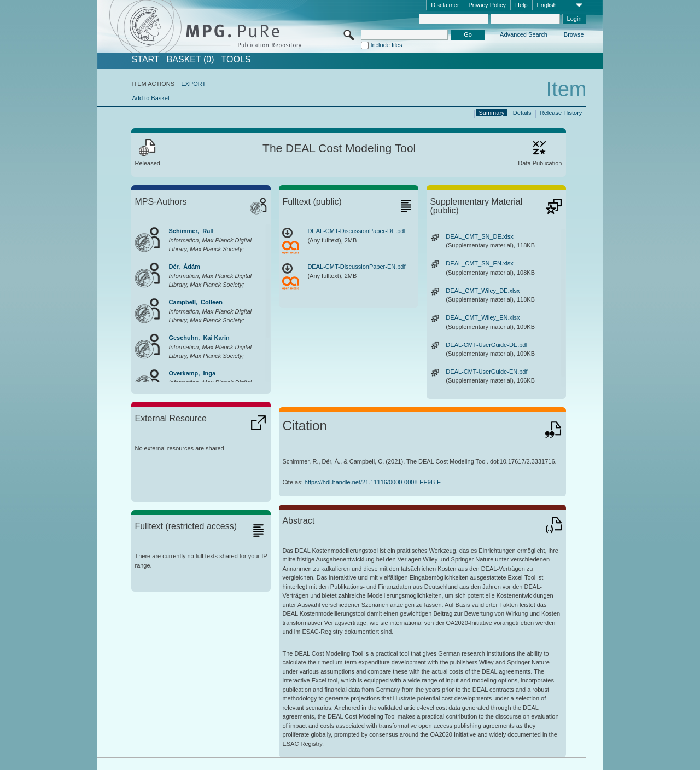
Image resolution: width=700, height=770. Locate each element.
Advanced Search (524, 34)
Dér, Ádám (184, 267)
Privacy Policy (487, 5)
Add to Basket (151, 98)
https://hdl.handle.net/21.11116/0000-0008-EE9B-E (373, 482)
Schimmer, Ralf (191, 231)
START (146, 60)
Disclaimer (445, 5)
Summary (492, 113)
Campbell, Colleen (195, 302)
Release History (561, 113)
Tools (236, 60)
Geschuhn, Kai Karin (199, 338)
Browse (574, 34)
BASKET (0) (191, 60)
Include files (386, 45)
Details (522, 113)
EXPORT (193, 84)
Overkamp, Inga (192, 373)
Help (521, 5)
